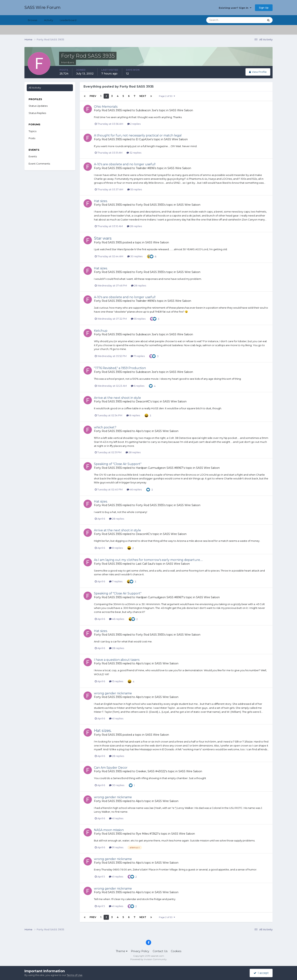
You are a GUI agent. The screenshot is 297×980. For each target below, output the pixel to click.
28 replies (134, 226)
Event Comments (39, 164)
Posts (32, 138)
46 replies (134, 489)
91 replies (116, 847)
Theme (122, 951)
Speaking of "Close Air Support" (118, 464)
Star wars (103, 238)
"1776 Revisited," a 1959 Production (120, 368)
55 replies (135, 189)
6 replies (138, 386)
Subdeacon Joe (146, 110)
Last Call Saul (144, 564)
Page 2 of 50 (167, 96)
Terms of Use (75, 975)
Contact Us (160, 951)
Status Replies (37, 113)
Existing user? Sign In (235, 8)
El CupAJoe (143, 139)
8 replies (133, 415)
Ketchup (101, 331)
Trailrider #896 (145, 168)
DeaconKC (143, 401)
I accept (261, 973)
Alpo (139, 431)
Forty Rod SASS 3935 (108, 110)
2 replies (134, 124)
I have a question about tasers (117, 660)
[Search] (223, 20)
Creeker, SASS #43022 (151, 771)
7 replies (116, 581)
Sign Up (264, 8)
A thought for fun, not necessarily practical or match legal (138, 135)
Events (33, 156)
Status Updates (38, 106)
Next (143, 96)
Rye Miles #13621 (147, 834)
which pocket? (105, 427)
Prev (93, 96)
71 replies (138, 356)
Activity (49, 20)
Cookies (176, 951)
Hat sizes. (101, 201)
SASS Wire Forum (43, 7)
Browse (33, 20)
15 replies (116, 681)
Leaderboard (68, 20)
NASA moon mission (109, 830)
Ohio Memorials (106, 107)
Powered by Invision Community (148, 959)
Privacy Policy (140, 951)
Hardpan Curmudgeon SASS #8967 (159, 468)
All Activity (35, 88)
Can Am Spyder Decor (111, 768)
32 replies (134, 153)
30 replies (135, 256)
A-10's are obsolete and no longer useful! (125, 164)
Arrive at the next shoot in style (117, 398)
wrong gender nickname (113, 693)
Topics (32, 131)
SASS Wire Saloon (181, 110)
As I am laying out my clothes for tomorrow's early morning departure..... (148, 560)
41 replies (116, 718)
